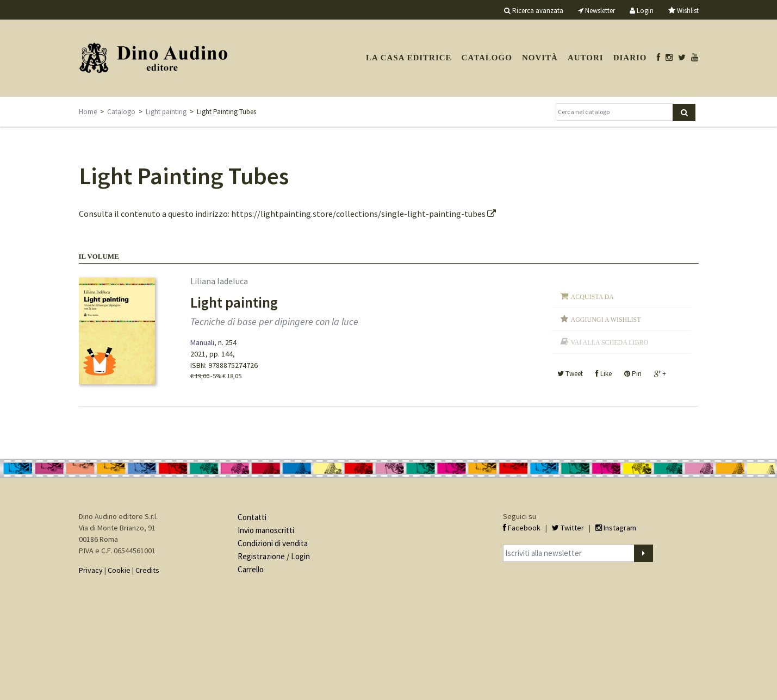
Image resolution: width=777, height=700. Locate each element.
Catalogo (487, 58)
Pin (633, 374)
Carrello (251, 569)
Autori (586, 58)
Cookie (119, 570)
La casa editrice (409, 58)
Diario (630, 58)
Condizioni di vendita (273, 543)
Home (88, 112)
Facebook (522, 528)
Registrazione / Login (274, 556)
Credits (147, 570)
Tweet (570, 374)
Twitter (568, 528)
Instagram (616, 528)
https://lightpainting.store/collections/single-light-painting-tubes (363, 214)
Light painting (166, 112)
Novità (540, 58)
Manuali (202, 342)
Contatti (252, 517)
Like (604, 374)
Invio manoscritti (266, 530)
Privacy (91, 570)
